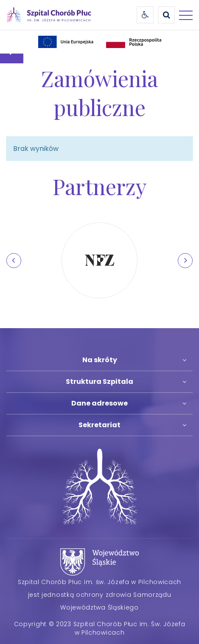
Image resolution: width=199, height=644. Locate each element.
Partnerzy (100, 186)
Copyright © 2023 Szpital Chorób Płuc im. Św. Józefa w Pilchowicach (100, 628)
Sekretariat (99, 425)
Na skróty (100, 360)
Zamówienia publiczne (99, 93)
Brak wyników (36, 149)
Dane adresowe (99, 403)
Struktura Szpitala (99, 382)
